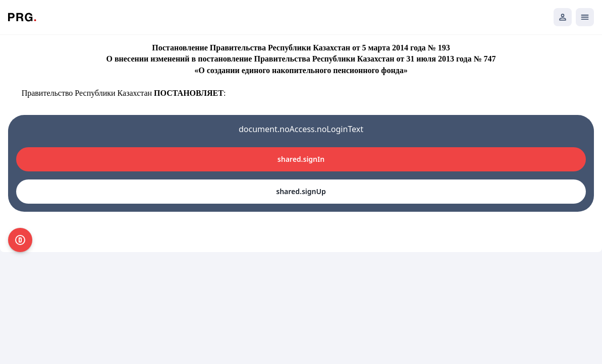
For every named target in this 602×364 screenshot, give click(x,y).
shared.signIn (301, 159)
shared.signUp (301, 191)
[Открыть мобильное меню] (585, 17)
